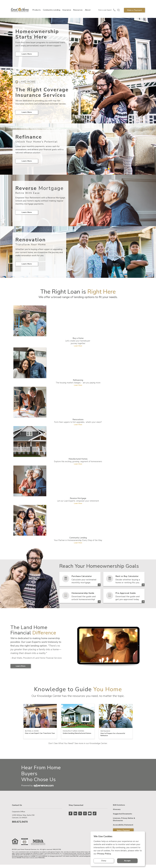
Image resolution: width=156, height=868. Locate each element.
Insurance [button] (66, 11)
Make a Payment (134, 11)
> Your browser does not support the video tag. (108, 648)
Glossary (117, 820)
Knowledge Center (98, 746)
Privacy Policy (104, 854)
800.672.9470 (20, 825)
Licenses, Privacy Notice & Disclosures (124, 830)
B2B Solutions (119, 815)
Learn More (27, 57)
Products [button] (36, 11)
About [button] (87, 11)
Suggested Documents (123, 824)
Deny (105, 861)
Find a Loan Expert (104, 11)
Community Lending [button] (48, 11)
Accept (131, 861)
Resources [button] (77, 11)
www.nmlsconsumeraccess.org (54, 858)
